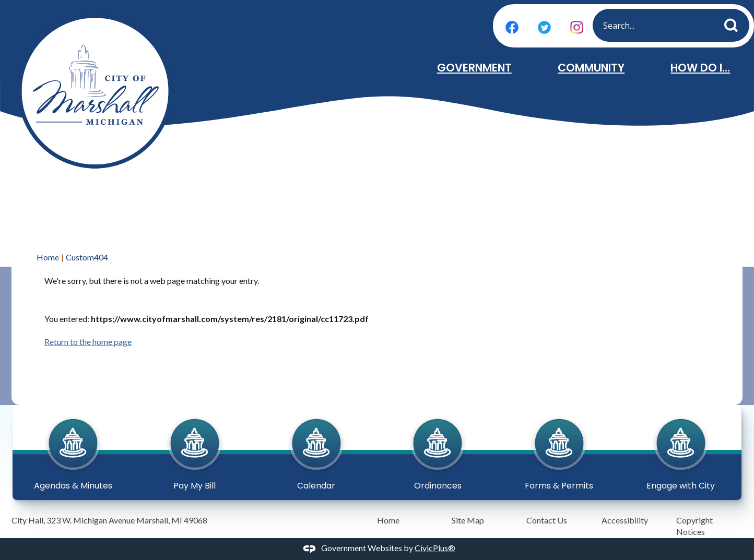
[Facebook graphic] (512, 27)
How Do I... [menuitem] (700, 68)
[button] (734, 23)
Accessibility (625, 520)
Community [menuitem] (591, 68)
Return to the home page (88, 342)
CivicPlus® (435, 548)
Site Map (468, 520)
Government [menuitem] (474, 68)
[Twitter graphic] (544, 27)
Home (48, 257)
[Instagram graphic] (577, 27)
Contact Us (547, 520)
